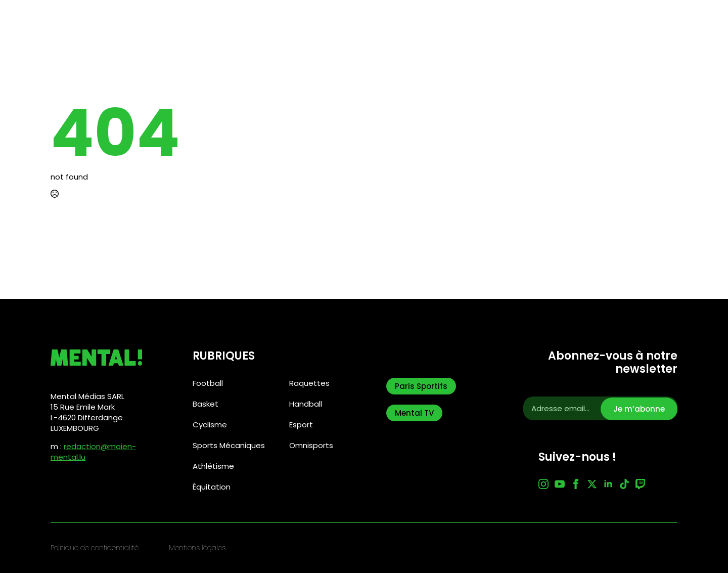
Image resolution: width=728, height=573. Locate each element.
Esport (301, 425)
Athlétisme (213, 466)
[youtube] (560, 484)
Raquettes (309, 383)
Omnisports (311, 445)
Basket (206, 404)
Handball (306, 404)
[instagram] (543, 484)
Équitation (212, 487)
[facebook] (576, 484)
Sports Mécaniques (229, 445)
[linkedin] (608, 484)
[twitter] (592, 484)
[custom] (624, 484)
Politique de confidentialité (95, 548)
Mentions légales (197, 548)
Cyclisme (210, 425)
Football (208, 383)
